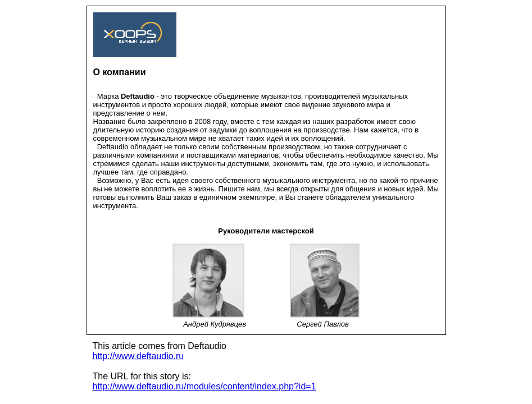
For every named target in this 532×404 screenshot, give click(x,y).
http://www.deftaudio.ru (138, 356)
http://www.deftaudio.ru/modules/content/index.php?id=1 (204, 386)
